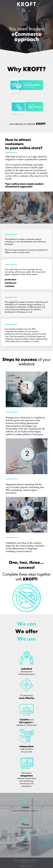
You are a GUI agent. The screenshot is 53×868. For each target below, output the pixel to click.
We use (27, 639)
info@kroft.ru (25, 845)
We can (27, 624)
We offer (27, 632)
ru (29, 11)
